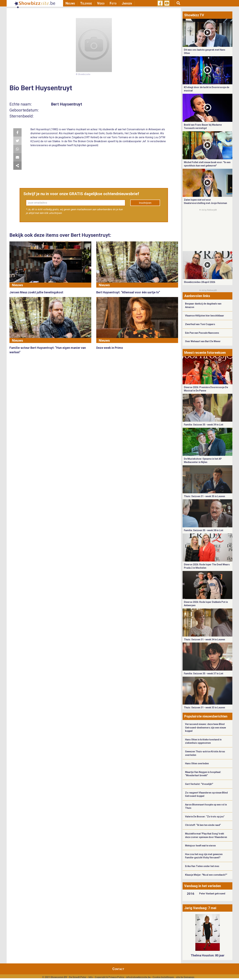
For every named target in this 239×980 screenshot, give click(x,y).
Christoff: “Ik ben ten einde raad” (203, 825)
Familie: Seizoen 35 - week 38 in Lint (204, 530)
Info (91, 977)
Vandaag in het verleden (203, 886)
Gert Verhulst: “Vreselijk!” (199, 784)
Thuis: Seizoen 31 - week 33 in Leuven (204, 708)
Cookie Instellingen (163, 977)
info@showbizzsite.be (138, 977)
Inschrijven (145, 203)
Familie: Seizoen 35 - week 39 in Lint (204, 425)
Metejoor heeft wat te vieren (200, 846)
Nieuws (70, 3)
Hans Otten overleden (197, 763)
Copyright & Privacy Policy (109, 977)
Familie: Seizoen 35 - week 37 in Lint (204, 674)
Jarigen (127, 3)
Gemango (189, 977)
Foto (113, 3)
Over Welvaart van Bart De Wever (203, 341)
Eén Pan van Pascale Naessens (202, 333)
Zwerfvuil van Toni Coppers (200, 324)
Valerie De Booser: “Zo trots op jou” (205, 817)
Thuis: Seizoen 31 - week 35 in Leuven (204, 496)
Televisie (86, 3)
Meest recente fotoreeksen (205, 353)
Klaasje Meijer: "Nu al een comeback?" (206, 875)
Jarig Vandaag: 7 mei (200, 908)
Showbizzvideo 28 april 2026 (199, 282)
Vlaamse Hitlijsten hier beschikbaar (205, 316)
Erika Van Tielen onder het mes (202, 866)
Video (101, 3)
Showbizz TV (194, 15)
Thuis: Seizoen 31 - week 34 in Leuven (204, 640)
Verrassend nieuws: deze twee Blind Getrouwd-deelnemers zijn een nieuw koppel (205, 728)
